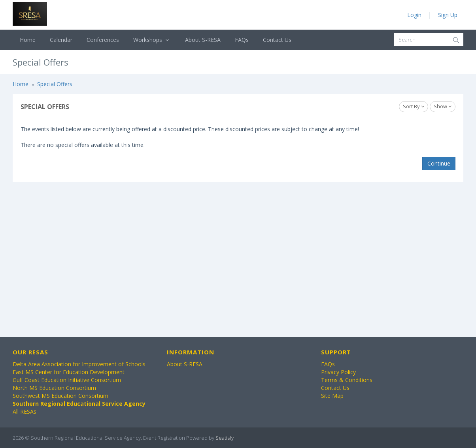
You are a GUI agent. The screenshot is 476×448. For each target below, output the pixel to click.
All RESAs (25, 411)
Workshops (152, 40)
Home (28, 40)
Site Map (332, 396)
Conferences (103, 40)
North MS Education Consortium (54, 388)
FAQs (242, 40)
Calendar (61, 40)
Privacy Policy (338, 372)
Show (443, 106)
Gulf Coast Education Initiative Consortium (67, 380)
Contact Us (277, 40)
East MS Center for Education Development (69, 372)
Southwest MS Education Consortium (60, 396)
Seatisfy (225, 438)
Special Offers (55, 84)
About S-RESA (203, 40)
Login (414, 15)
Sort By (414, 106)
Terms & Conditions (347, 380)
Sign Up (448, 15)
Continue (439, 163)
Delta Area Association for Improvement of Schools (79, 364)
